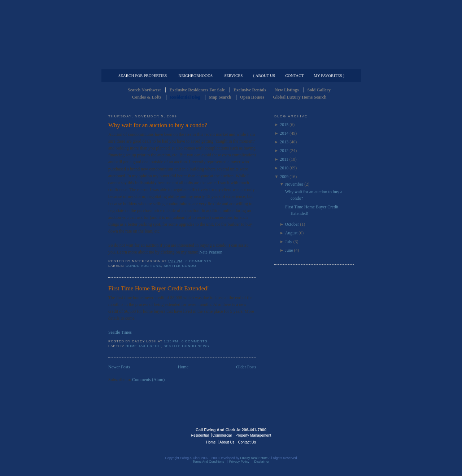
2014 (284, 133)
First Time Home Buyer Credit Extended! (159, 288)
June (289, 250)
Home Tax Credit (143, 346)
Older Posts (246, 367)
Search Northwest (144, 90)
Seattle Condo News (186, 346)
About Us (227, 442)
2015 (284, 125)
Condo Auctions (143, 266)
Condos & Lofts (147, 97)
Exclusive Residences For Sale (197, 90)
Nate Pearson (211, 252)
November (294, 184)
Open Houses (252, 97)
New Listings (287, 90)
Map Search (220, 97)
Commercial (230, 64)
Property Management (316, 64)
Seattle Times (120, 332)
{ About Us (264, 75)
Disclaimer (262, 462)
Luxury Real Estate (322, 435)
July (289, 242)
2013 (284, 142)
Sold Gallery (319, 90)
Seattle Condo (180, 266)
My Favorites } (329, 75)
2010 (284, 168)
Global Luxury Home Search (300, 97)
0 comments (199, 261)
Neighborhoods (195, 75)
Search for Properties (143, 75)
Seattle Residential (231, 34)
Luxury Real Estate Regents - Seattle (140, 435)
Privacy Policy (239, 462)
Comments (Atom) (148, 380)
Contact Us (247, 442)
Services (233, 75)
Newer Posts (119, 367)
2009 (284, 177)
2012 (284, 151)
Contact (294, 75)
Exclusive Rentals (250, 90)
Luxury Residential (145, 64)
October (292, 224)
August (291, 233)
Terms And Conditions (209, 462)
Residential (200, 435)
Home (183, 367)
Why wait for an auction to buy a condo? (158, 125)
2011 (284, 159)
